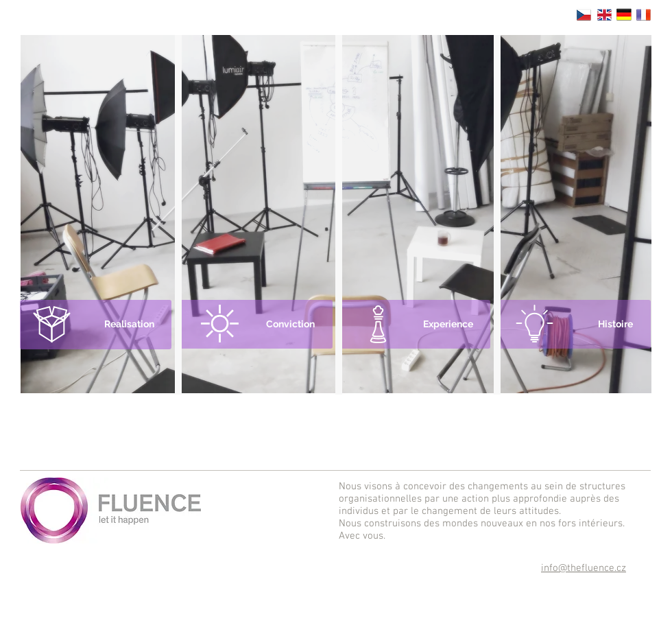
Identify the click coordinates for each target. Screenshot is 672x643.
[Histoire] (574, 324)
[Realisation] (96, 325)
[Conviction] (256, 324)
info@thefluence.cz (584, 568)
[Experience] (415, 324)
